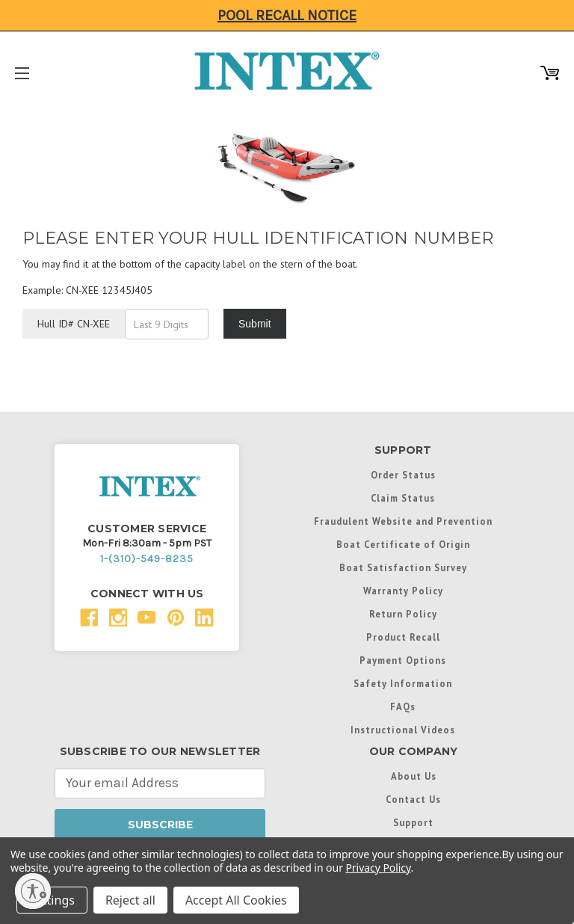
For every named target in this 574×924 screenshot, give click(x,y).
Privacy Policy (378, 868)
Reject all (130, 900)
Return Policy (403, 614)
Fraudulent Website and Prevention (403, 521)
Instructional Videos (403, 730)
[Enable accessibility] (33, 891)
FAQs (403, 706)
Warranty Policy (403, 591)
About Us (414, 776)
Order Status (403, 475)
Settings (52, 900)
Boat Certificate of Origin (403, 544)
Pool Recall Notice (287, 15)
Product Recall (403, 637)
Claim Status (403, 498)
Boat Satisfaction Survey (403, 567)
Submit (255, 324)
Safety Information (403, 683)
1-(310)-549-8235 (147, 559)
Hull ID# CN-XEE (74, 324)
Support (413, 822)
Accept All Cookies (236, 900)
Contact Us (413, 799)
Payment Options (403, 660)
